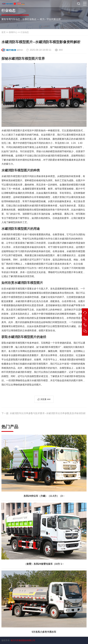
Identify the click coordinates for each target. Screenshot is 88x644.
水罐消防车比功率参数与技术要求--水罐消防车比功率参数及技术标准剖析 (48, 413)
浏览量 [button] (45, 399)
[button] (85, 4)
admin (20, 50)
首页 (3, 32)
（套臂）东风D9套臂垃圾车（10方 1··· (44, 564)
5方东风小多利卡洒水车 (44, 632)
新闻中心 (13, 32)
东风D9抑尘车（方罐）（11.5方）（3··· (44, 496)
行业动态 (25, 32)
